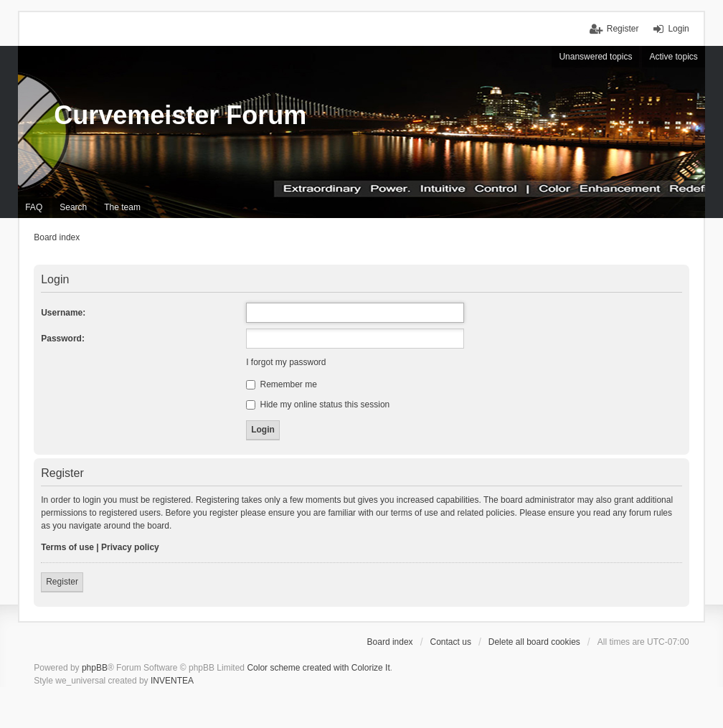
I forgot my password (286, 362)
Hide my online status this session (318, 405)
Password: (63, 339)
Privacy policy (130, 547)
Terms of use (67, 547)
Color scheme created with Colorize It (318, 668)
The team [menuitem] (122, 207)
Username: (63, 313)
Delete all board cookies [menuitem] (534, 642)
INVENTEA (172, 681)
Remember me (282, 384)
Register (62, 582)
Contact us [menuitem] (451, 642)
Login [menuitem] (678, 29)
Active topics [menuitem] (673, 57)
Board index (390, 642)
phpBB (95, 668)
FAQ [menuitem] (34, 207)
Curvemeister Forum (180, 115)
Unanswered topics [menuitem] (595, 57)
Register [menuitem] (623, 29)
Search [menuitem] (73, 207)
